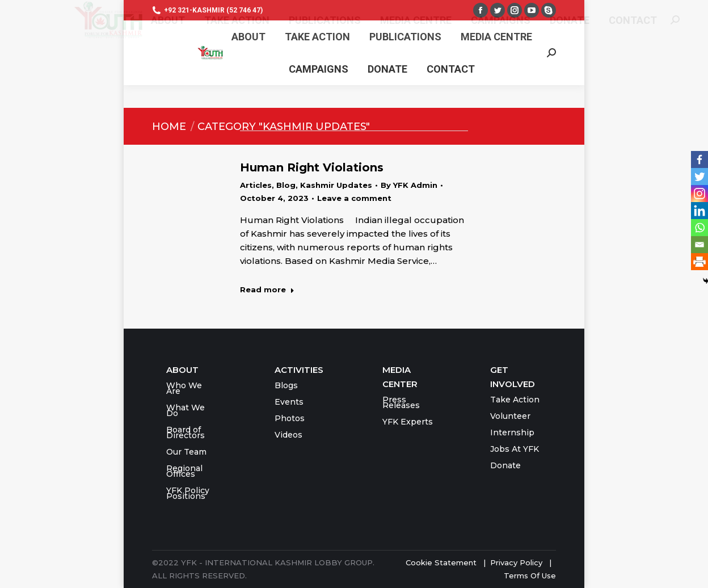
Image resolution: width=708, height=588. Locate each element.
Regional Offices (184, 471)
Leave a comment (354, 198)
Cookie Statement (441, 562)
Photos (290, 418)
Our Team (186, 452)
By (409, 185)
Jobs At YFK (515, 449)
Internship (512, 432)
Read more (267, 289)
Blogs (286, 385)
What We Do (186, 410)
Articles (256, 185)
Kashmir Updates (336, 185)
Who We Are (184, 388)
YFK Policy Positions (188, 493)
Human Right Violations (312, 167)
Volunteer (510, 416)
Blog (286, 185)
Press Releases (401, 402)
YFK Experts (408, 422)
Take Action (515, 400)
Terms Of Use (530, 576)
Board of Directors (186, 432)
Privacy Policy (517, 562)
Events (289, 402)
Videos (288, 435)
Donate (505, 465)
